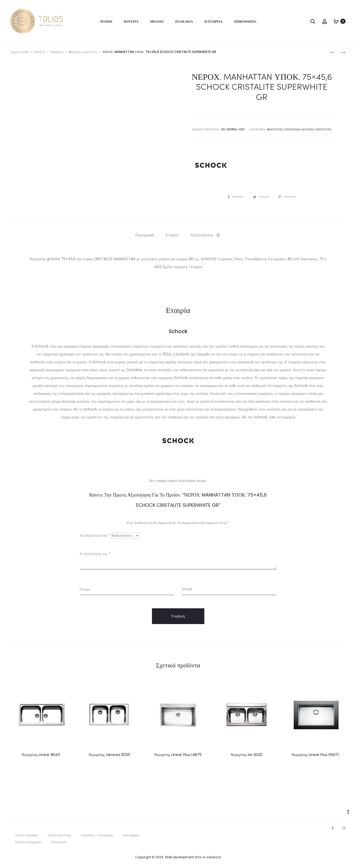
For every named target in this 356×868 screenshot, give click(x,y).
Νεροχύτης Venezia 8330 (109, 754)
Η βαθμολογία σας (95, 535)
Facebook (233, 196)
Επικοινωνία (245, 21)
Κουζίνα (131, 21)
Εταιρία (172, 235)
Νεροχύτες (57, 52)
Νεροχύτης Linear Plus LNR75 (178, 754)
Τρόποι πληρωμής (26, 835)
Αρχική (106, 21)
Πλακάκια (184, 21)
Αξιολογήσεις (206, 235)
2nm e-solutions (208, 857)
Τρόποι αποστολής (59, 835)
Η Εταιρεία (213, 21)
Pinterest (290, 196)
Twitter (262, 196)
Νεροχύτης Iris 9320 (247, 754)
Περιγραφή (145, 235)
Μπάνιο (157, 21)
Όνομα (85, 589)
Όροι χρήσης (131, 835)
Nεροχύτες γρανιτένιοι (83, 52)
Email (187, 589)
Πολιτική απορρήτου (28, 842)
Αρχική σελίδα (20, 52)
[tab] (145, 235)
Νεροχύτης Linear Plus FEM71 (315, 754)
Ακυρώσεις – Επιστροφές (97, 835)
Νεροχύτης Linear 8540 (41, 754)
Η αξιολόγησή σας (95, 553)
